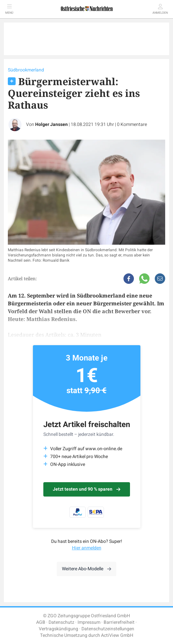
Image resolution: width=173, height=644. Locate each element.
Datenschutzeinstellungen (108, 629)
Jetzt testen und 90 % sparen (86, 489)
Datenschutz (61, 622)
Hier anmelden (87, 548)
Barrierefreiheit (119, 622)
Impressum (89, 622)
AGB (41, 622)
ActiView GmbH (117, 635)
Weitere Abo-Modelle (86, 569)
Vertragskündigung (58, 629)
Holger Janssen (51, 124)
